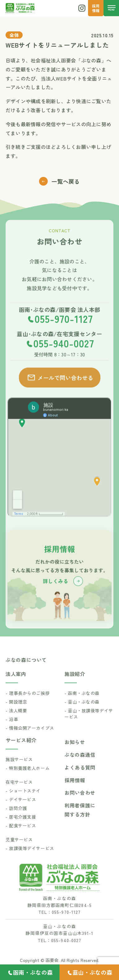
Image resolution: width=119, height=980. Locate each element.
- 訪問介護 (16, 819)
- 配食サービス (21, 836)
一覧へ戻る (59, 181)
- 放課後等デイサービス (30, 859)
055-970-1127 (64, 329)
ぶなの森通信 (80, 765)
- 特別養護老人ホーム (28, 779)
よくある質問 (80, 778)
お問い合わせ (80, 803)
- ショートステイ (23, 801)
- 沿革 (12, 730)
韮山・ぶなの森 (92, 972)
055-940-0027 (64, 354)
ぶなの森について (26, 670)
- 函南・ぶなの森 (82, 704)
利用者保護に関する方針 (80, 820)
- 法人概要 (16, 721)
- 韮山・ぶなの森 (82, 712)
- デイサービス (21, 810)
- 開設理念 (16, 712)
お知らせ (75, 752)
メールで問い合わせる (60, 388)
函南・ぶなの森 (33, 972)
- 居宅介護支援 (21, 827)
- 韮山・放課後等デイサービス (89, 724)
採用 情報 (96, 8)
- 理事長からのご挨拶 (28, 704)
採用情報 (75, 791)
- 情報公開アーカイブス (30, 738)
